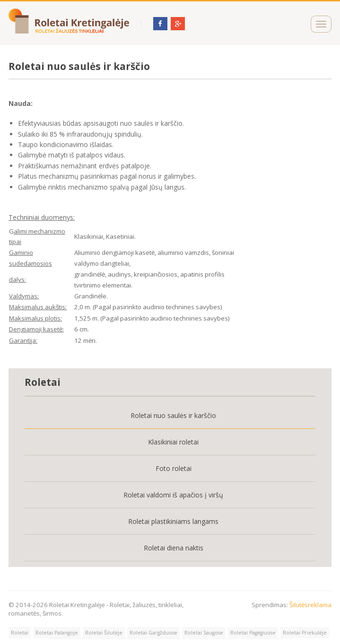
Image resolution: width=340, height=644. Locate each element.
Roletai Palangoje (57, 633)
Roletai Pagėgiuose (253, 633)
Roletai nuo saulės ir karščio (173, 415)
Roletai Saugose (204, 633)
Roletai (20, 633)
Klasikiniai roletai (173, 442)
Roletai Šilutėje (104, 633)
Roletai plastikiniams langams (173, 521)
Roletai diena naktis (174, 548)
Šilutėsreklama (310, 605)
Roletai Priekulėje (305, 633)
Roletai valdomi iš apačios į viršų (173, 495)
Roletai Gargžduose (153, 633)
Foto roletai (174, 468)
